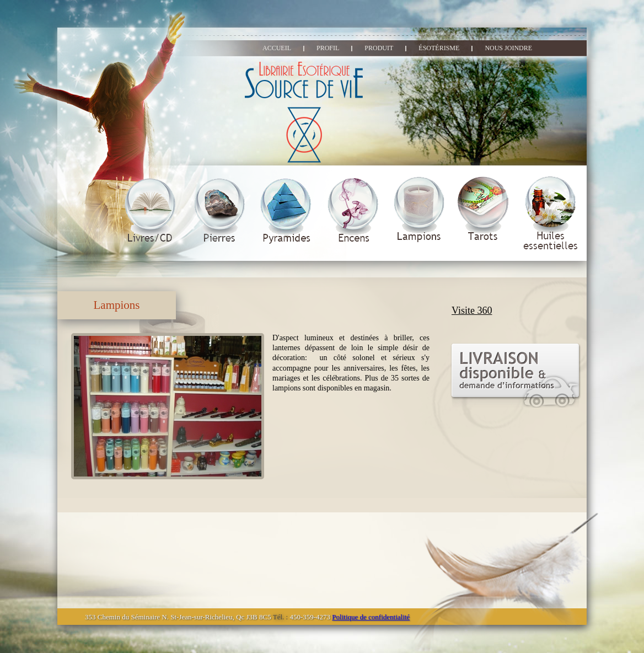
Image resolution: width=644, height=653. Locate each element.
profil (328, 48)
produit (379, 48)
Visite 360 (472, 311)
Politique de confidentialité (371, 617)
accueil (277, 48)
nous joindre (508, 48)
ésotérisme (439, 48)
